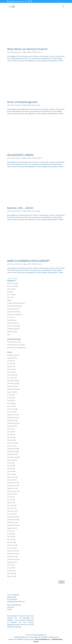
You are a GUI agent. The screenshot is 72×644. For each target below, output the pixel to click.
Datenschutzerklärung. (14, 627)
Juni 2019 (10, 432)
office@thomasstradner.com (16, 601)
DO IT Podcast (12, 295)
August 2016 (11, 528)
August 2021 (11, 358)
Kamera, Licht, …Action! (20, 208)
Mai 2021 (10, 366)
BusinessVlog (36, 105)
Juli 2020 (10, 395)
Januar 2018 (11, 480)
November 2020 (12, 383)
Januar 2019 (11, 446)
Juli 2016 (10, 531)
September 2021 (12, 355)
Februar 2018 (11, 477)
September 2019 (12, 423)
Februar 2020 (11, 409)
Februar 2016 (11, 545)
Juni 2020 (10, 398)
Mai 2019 (10, 435)
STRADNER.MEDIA (57, 639)
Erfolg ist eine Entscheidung (16, 303)
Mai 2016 (10, 537)
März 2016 (10, 542)
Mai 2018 (10, 469)
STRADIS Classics (37, 52)
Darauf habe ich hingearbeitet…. (17, 348)
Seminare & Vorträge (14, 326)
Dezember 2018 (12, 449)
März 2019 (10, 440)
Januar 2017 (11, 514)
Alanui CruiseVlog (13, 283)
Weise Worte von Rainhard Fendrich (27, 49)
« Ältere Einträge (12, 279)
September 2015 (12, 559)
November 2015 (12, 554)
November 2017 (12, 486)
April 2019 (10, 437)
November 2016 (12, 520)
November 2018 (12, 452)
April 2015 (10, 574)
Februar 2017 (11, 511)
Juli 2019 (10, 429)
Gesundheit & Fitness (14, 312)
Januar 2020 (11, 412)
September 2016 (12, 525)
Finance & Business (13, 309)
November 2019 (12, 417)
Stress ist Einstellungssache (22, 102)
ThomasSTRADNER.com (42, 639)
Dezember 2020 (12, 381)
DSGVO (9, 300)
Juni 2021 (10, 364)
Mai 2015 (10, 571)
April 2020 (10, 403)
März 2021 (10, 372)
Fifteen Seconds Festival (15, 306)
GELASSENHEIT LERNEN (20, 155)
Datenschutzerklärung (14, 605)
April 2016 (10, 539)
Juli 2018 (10, 463)
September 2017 (12, 491)
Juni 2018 (10, 466)
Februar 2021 (11, 375)
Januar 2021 (11, 378)
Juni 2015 (10, 568)
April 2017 (10, 505)
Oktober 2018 (11, 454)
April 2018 (10, 471)
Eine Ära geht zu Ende (14, 342)
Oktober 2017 (11, 488)
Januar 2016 (11, 548)
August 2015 (11, 562)
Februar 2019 (11, 443)
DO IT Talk (10, 298)
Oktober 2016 (11, 522)
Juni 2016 (10, 534)
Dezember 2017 (12, 483)
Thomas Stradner (15, 52)
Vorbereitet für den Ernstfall (16, 345)
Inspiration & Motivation (15, 315)
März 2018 (10, 474)
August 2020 (11, 392)
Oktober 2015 (11, 556)
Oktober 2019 (11, 420)
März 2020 (10, 406)
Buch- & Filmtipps (13, 286)
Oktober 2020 (11, 386)
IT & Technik (11, 317)
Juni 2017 (10, 500)
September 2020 (12, 389)
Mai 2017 (10, 503)
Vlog (9, 334)
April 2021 (10, 369)
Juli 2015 (10, 565)
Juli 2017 (10, 497)
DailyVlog (10, 292)
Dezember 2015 (12, 551)
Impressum (11, 607)
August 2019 (11, 426)
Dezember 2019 (12, 415)
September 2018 (12, 457)
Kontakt (10, 609)
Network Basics (12, 320)
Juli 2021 (10, 361)
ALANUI (36, 642)
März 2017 (10, 508)
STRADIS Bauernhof (13, 329)
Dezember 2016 (12, 517)
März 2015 (10, 576)
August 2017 (11, 494)
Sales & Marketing (13, 323)
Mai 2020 (10, 400)
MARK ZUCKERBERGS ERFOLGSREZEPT (28, 261)
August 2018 (11, 460)
